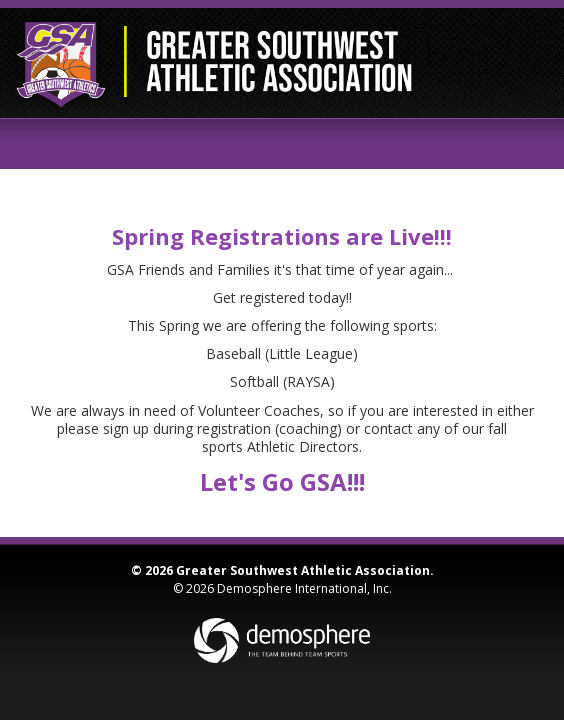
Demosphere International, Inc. (304, 588)
